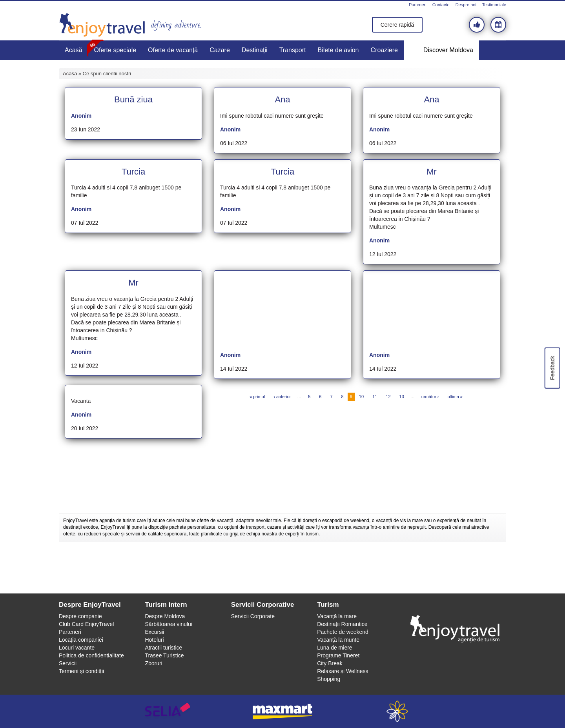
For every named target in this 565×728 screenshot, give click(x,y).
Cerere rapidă (397, 25)
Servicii (68, 663)
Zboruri (153, 663)
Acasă (73, 50)
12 (388, 397)
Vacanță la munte (338, 640)
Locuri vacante (77, 648)
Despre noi (466, 5)
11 (375, 397)
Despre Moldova (165, 616)
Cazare (220, 50)
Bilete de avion (338, 50)
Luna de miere (335, 648)
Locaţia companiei (81, 640)
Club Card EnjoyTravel (86, 624)
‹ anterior (282, 397)
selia (168, 711)
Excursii (154, 632)
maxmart (283, 711)
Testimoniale (494, 5)
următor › (430, 397)
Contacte (441, 5)
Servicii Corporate (253, 616)
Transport (293, 50)
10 (361, 397)
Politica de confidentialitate (91, 655)
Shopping (329, 679)
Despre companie (80, 616)
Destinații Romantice (342, 624)
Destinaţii (255, 50)
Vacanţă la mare (337, 616)
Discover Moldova (448, 50)
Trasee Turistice (164, 655)
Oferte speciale (115, 50)
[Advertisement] (282, 493)
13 (402, 397)
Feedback (552, 368)
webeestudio (397, 711)
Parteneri (418, 5)
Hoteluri (154, 640)
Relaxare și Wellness (343, 671)
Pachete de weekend (343, 632)
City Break (330, 663)
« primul (257, 397)
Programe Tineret (338, 655)
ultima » (455, 397)
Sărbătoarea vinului (169, 624)
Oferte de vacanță (173, 50)
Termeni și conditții (81, 671)
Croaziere (384, 50)
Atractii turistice (163, 648)
